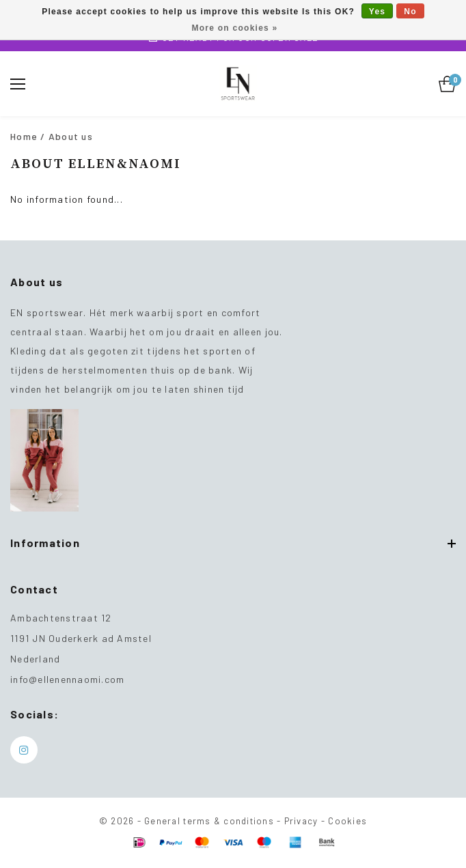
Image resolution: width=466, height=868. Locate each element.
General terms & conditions (209, 821)
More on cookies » (234, 28)
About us (71, 136)
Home (24, 136)
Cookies (347, 821)
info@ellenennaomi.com (67, 679)
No (410, 12)
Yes (377, 12)
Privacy (301, 821)
